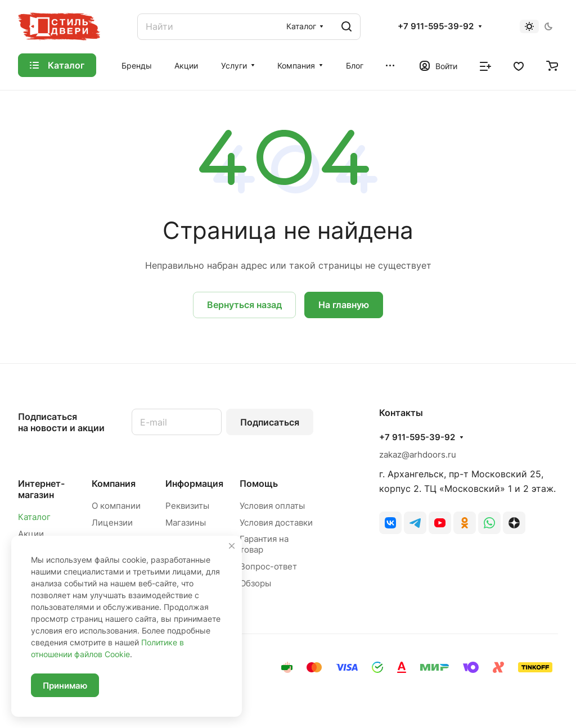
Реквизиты (187, 506)
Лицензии (112, 523)
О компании (116, 506)
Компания (114, 483)
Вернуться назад (244, 305)
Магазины (186, 523)
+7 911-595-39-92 (436, 26)
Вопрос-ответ (268, 566)
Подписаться (270, 422)
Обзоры (255, 583)
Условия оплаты (272, 506)
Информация (194, 483)
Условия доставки (276, 523)
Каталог (34, 517)
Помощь (259, 483)
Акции (31, 534)
